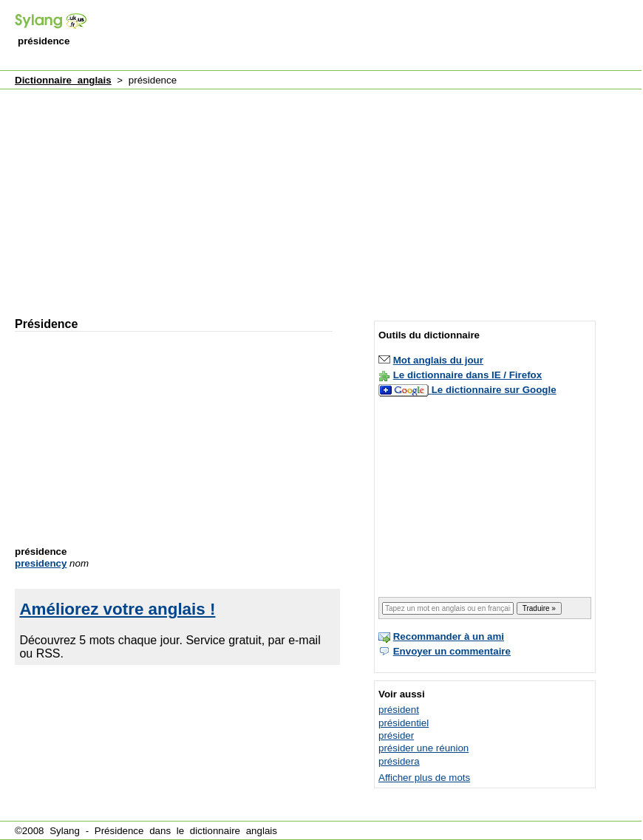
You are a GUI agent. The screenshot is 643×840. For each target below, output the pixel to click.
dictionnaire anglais (234, 831)
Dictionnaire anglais (63, 80)
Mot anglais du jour (438, 360)
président (399, 710)
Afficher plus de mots (424, 778)
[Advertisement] (185, 197)
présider (396, 735)
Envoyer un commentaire (452, 651)
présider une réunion (423, 748)
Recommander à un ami (449, 636)
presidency (41, 563)
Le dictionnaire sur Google (494, 390)
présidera (399, 761)
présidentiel (404, 723)
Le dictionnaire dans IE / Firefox (467, 375)
